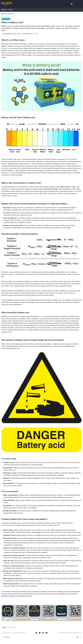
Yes (9, 628)
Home (5, 10)
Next (79, 637)
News (10, 10)
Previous (5, 637)
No (14, 628)
